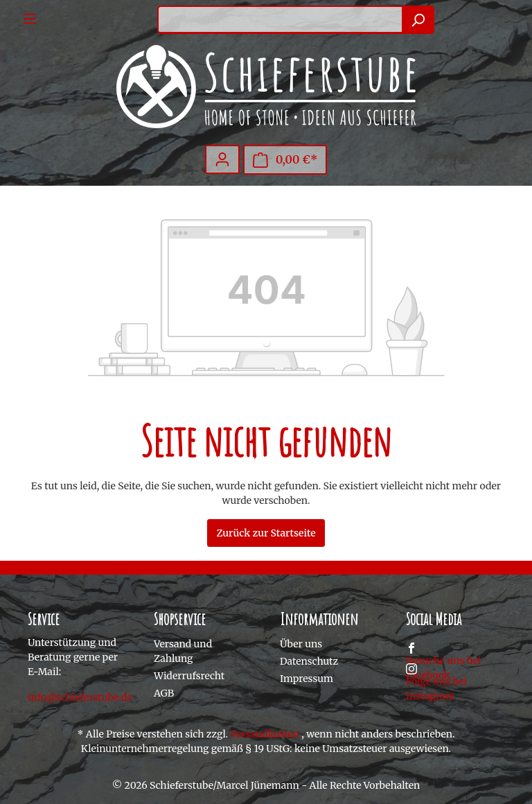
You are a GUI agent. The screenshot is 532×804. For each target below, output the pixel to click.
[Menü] (30, 19)
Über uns (301, 644)
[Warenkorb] (285, 160)
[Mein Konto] (222, 159)
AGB (164, 693)
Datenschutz (309, 661)
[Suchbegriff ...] (280, 20)
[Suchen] (418, 20)
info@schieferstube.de (80, 697)
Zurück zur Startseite (266, 533)
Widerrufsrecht (189, 676)
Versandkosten (265, 734)
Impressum (307, 679)
